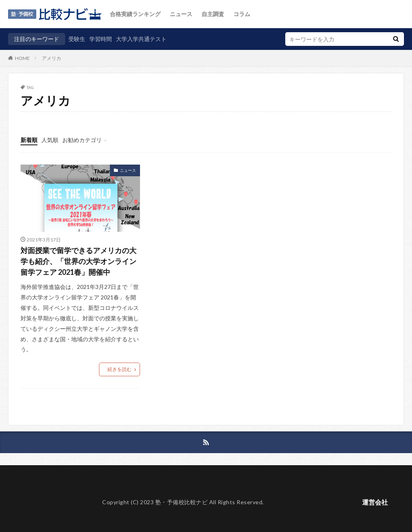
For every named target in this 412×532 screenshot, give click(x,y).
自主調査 (213, 14)
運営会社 (375, 502)
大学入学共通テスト (141, 39)
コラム (242, 14)
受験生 (77, 39)
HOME (22, 58)
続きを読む (119, 369)
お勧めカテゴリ (82, 140)
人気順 (50, 140)
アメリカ (51, 58)
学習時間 (101, 39)
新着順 (29, 140)
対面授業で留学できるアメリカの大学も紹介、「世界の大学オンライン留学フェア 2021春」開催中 (78, 261)
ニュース (181, 14)
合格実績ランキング (135, 14)
